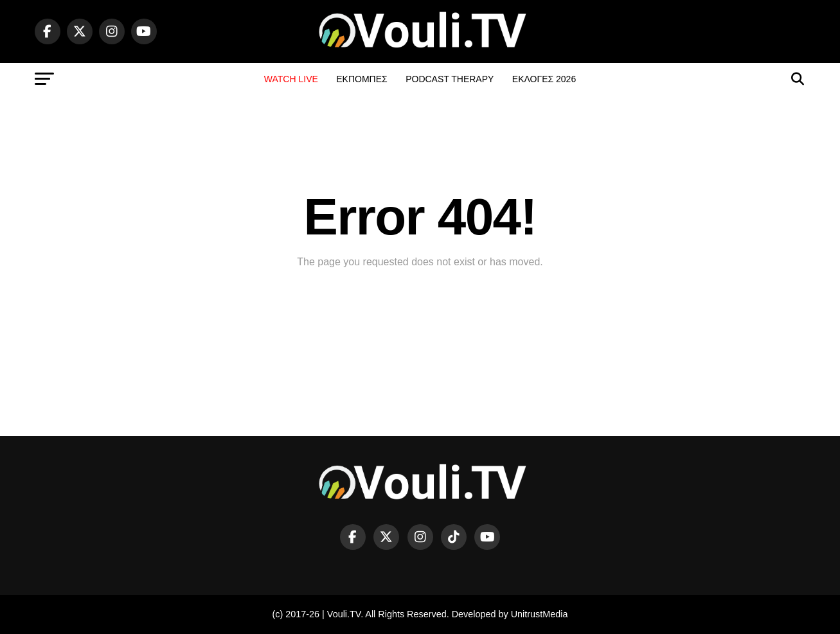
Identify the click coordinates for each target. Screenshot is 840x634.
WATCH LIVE (291, 79)
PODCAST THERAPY (450, 79)
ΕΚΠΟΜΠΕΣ (362, 79)
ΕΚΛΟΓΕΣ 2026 (544, 79)
